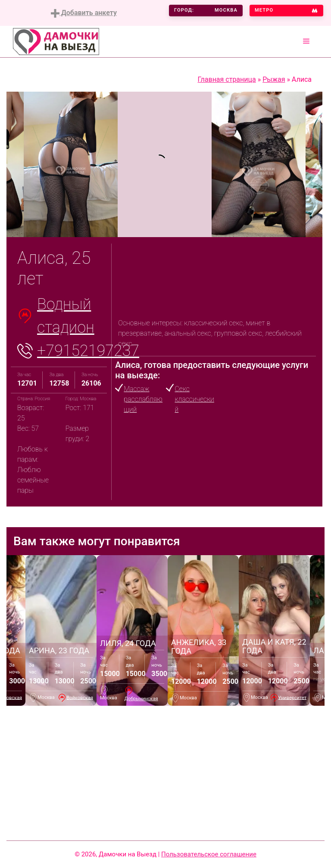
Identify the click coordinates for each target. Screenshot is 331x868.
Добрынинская (141, 699)
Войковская (80, 697)
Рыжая (274, 79)
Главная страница (227, 79)
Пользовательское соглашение (209, 854)
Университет (292, 697)
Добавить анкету (84, 13)
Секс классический (194, 399)
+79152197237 (88, 351)
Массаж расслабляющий (143, 399)
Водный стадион (66, 316)
